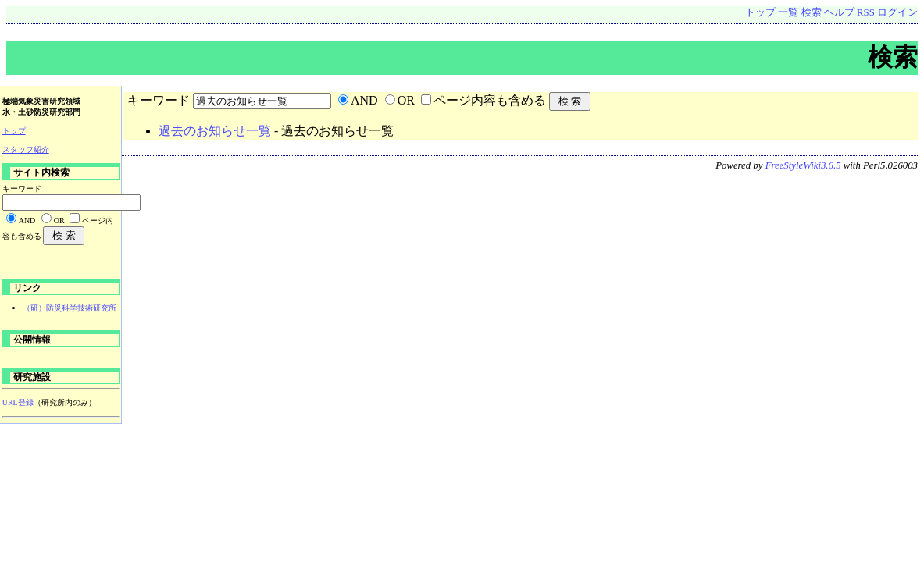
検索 (812, 12)
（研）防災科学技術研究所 (70, 308)
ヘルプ (839, 12)
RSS (866, 12)
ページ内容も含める (490, 100)
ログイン (897, 12)
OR (406, 100)
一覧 (788, 12)
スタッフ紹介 (26, 149)
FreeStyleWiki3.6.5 (803, 165)
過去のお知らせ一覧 (215, 131)
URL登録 (18, 402)
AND (364, 100)
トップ (760, 12)
